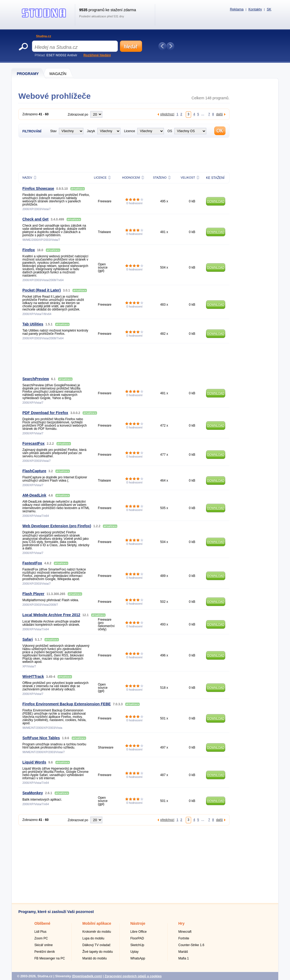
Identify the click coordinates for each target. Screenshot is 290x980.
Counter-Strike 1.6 (191, 945)
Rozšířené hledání (97, 55)
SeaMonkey (33, 793)
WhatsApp (138, 958)
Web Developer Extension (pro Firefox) (57, 526)
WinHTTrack (33, 676)
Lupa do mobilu (93, 938)
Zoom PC (41, 938)
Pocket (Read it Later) (42, 290)
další (219, 114)
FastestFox (32, 563)
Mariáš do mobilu (94, 958)
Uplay (134, 952)
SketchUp (137, 945)
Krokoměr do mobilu (97, 932)
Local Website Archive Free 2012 (51, 615)
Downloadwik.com (87, 976)
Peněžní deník (45, 952)
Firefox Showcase (38, 188)
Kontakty (255, 9)
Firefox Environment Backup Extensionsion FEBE (67, 704)
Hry (181, 923)
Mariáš (183, 952)
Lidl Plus (40, 932)
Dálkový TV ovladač (96, 945)
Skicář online (44, 945)
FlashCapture (34, 471)
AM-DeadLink (34, 495)
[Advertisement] (124, 154)
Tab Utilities (33, 324)
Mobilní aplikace (97, 923)
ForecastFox (33, 443)
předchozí (167, 114)
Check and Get (35, 219)
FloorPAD (137, 938)
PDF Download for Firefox (45, 413)
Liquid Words (34, 762)
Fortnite (184, 938)
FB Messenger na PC (50, 958)
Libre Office (138, 932)
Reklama (237, 9)
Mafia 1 (184, 958)
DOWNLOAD (216, 201)
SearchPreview (36, 379)
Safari (28, 639)
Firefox (29, 250)
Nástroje (138, 923)
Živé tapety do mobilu (98, 952)
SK (269, 9)
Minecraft (185, 932)
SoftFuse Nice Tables (41, 738)
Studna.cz (44, 36)
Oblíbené (42, 923)
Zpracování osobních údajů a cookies (133, 976)
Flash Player (33, 594)
